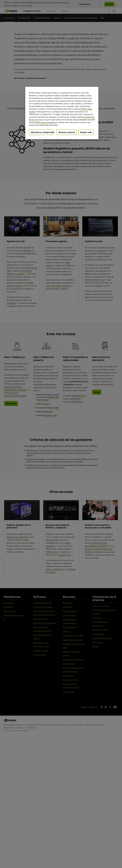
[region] (62, 113)
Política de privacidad (45, 122)
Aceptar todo (86, 132)
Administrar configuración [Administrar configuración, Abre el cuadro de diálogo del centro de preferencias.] (42, 132)
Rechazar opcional (67, 132)
